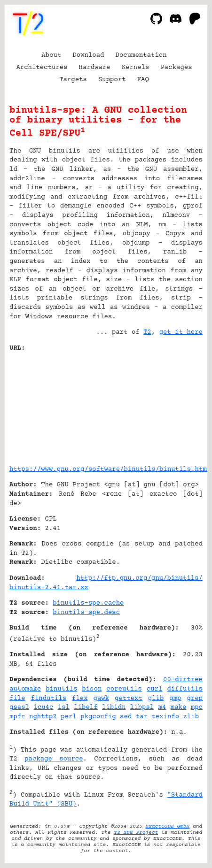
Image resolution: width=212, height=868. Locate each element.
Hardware (95, 68)
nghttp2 (43, 717)
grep (195, 699)
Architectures (42, 68)
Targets (73, 80)
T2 (147, 332)
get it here (181, 332)
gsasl (19, 707)
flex (80, 699)
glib (156, 699)
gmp (175, 699)
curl (155, 689)
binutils (61, 689)
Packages (176, 68)
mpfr (17, 717)
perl (69, 717)
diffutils (185, 689)
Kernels (136, 68)
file (17, 699)
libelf (86, 707)
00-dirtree (183, 680)
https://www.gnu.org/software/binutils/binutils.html (110, 469)
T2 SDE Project (136, 833)
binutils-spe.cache (88, 603)
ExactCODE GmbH (167, 826)
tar (142, 717)
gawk (102, 699)
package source (54, 759)
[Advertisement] (174, 405)
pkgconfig (98, 717)
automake (25, 689)
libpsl (142, 707)
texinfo (165, 717)
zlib (191, 717)
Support (112, 80)
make (179, 707)
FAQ (143, 80)
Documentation (141, 55)
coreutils (124, 689)
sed (126, 717)
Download (88, 55)
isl (64, 707)
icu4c (43, 707)
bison (92, 689)
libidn (114, 707)
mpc (197, 707)
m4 (162, 707)
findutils (49, 699)
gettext (129, 699)
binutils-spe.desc (86, 613)
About (51, 55)
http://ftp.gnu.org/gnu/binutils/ (139, 578)
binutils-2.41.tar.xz (49, 588)
